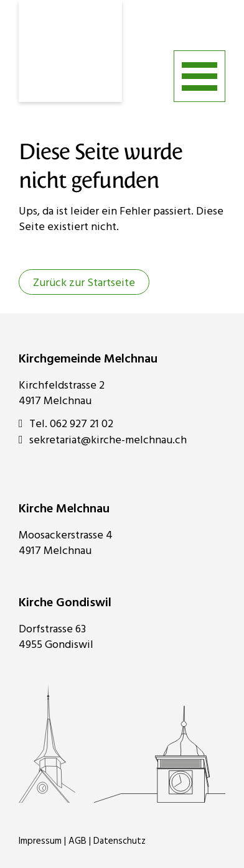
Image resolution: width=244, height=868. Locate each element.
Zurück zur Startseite (84, 283)
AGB (77, 841)
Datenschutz (120, 841)
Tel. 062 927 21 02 (66, 424)
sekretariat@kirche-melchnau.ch (103, 440)
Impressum (40, 841)
